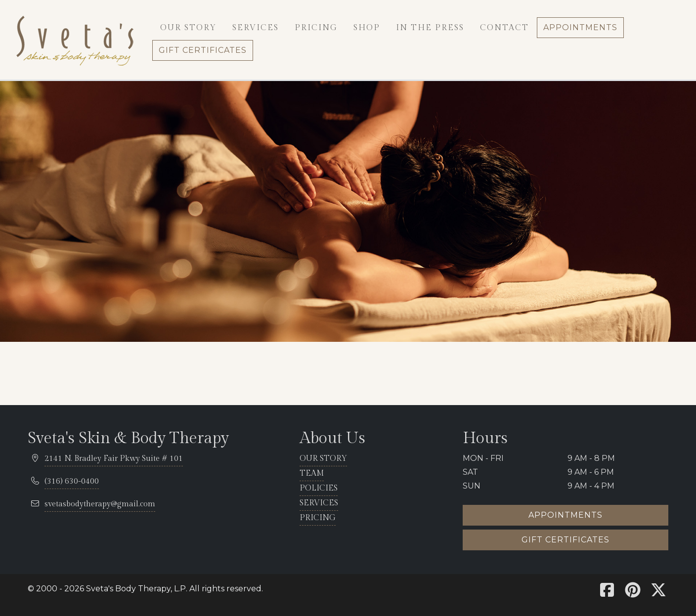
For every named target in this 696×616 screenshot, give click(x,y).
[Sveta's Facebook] (607, 593)
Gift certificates (565, 540)
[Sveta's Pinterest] (633, 593)
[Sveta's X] (658, 593)
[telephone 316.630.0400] (72, 482)
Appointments (565, 515)
